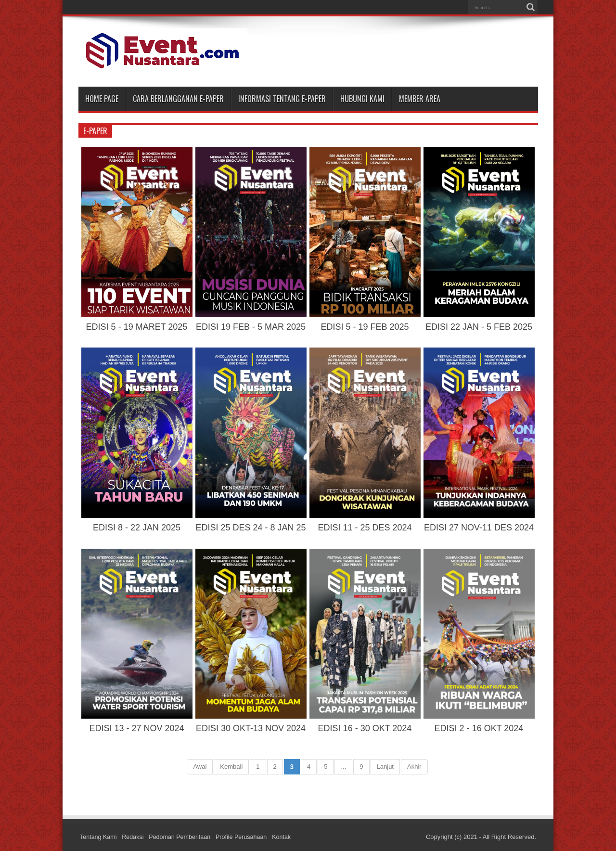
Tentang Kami (99, 837)
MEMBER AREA (420, 99)
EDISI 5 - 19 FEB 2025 (365, 327)
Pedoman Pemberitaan (183, 837)
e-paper (95, 131)
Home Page (102, 99)
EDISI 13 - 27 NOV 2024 (136, 728)
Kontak (288, 837)
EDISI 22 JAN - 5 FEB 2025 (479, 327)
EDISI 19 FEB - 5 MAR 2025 (251, 327)
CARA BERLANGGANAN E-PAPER (178, 99)
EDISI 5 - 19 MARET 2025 (137, 327)
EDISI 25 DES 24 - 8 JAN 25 (250, 528)
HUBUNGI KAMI (362, 99)
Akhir (414, 767)
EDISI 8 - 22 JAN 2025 (137, 528)
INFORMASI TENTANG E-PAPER (282, 99)
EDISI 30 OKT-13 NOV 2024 (251, 728)
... (343, 767)
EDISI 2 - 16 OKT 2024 (479, 728)
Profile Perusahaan (247, 837)
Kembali (231, 767)
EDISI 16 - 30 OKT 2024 (365, 728)
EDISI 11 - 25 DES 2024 (365, 528)
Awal (200, 767)
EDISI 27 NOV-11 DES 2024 (479, 528)
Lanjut (385, 767)
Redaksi (135, 837)
